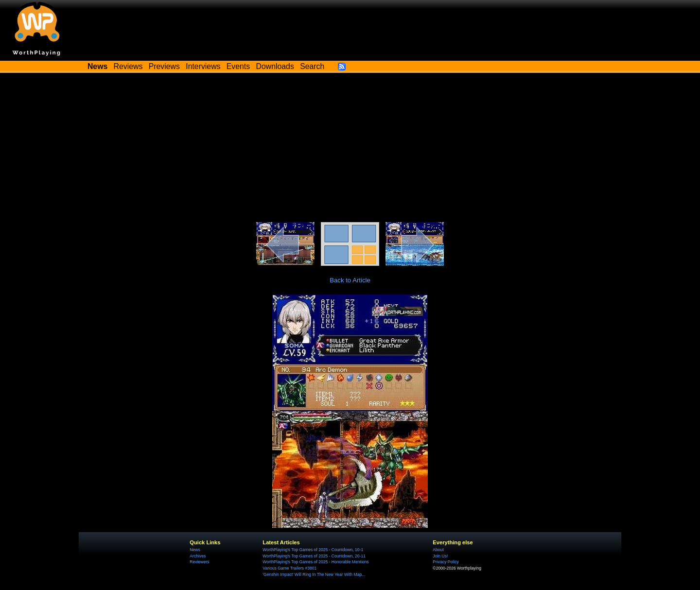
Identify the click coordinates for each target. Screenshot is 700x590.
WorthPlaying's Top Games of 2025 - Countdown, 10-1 (313, 550)
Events (238, 66)
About (438, 550)
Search (312, 66)
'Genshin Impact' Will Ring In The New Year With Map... (314, 574)
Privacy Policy (446, 562)
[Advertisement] (350, 149)
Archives (198, 556)
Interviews (203, 66)
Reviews (128, 66)
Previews (164, 66)
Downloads (275, 66)
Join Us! (440, 556)
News (195, 550)
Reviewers (199, 562)
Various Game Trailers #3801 (289, 568)
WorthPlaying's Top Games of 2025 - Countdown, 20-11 (314, 556)
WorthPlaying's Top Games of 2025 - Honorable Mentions (315, 562)
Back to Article (350, 280)
